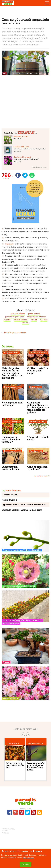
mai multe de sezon (42, 476)
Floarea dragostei (9, 500)
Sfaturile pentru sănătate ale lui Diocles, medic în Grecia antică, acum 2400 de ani (12, 373)
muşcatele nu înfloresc (36, 317)
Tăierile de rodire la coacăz (38, 438)
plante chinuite (34, 314)
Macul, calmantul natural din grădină (19, 586)
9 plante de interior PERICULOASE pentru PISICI (24, 505)
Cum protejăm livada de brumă (11, 468)
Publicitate (5, 833)
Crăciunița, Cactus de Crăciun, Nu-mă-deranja (22, 510)
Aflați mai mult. (29, 858)
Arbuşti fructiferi (38, 422)
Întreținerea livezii (12, 387)
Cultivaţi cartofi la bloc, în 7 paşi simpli (38, 371)
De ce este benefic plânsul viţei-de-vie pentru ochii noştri (36, 767)
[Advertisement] (25, 11)
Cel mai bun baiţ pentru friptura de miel (15, 766)
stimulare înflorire (18, 314)
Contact (4, 831)
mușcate (7, 320)
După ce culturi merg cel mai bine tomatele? (11, 439)
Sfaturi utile (35, 387)
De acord (25, 864)
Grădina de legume (12, 422)
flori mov (25, 323)
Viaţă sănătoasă (11, 353)
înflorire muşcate (21, 320)
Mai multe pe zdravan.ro (40, 167)
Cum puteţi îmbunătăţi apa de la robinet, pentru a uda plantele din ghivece (38, 407)
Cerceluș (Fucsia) (10, 495)
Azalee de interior (10, 698)
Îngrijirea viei (36, 451)
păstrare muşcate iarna (15, 317)
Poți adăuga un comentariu (15, 332)
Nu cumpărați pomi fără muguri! (12, 404)
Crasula (6, 662)
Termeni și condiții (8, 829)
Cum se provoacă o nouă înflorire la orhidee (22, 550)
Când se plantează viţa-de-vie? (37, 468)
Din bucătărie (13, 743)
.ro (27, 132)
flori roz (34, 320)
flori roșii (44, 320)
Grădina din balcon (38, 353)
